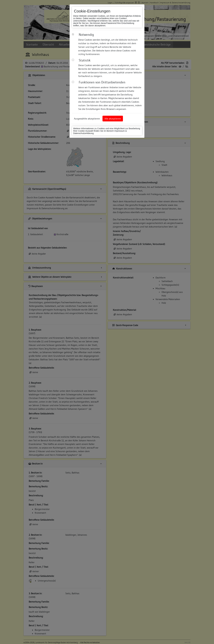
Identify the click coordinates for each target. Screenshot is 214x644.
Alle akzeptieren (113, 119)
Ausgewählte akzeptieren (87, 119)
